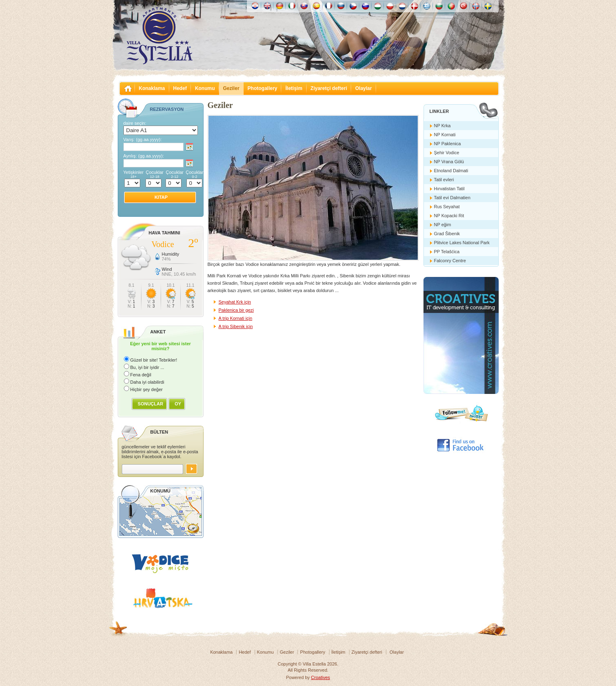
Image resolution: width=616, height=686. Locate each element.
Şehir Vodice (447, 153)
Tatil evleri (444, 180)
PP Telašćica (447, 252)
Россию (341, 6)
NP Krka (442, 126)
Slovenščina (365, 6)
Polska (390, 6)
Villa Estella (159, 36)
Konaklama (152, 88)
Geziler (231, 88)
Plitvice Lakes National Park (462, 243)
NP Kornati (445, 135)
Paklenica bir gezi (236, 310)
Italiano (292, 6)
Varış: (143, 139)
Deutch (280, 6)
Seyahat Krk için (235, 302)
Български (439, 6)
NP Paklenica (448, 144)
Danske (414, 6)
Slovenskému (304, 6)
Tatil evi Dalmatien (452, 198)
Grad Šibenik (447, 234)
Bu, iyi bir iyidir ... (147, 367)
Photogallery (263, 88)
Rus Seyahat (447, 207)
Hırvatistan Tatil (449, 189)
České (353, 6)
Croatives (320, 677)
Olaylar (364, 88)
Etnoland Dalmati (451, 171)
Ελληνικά (427, 6)
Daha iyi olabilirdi (147, 382)
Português (451, 6)
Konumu (205, 88)
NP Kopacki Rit (449, 216)
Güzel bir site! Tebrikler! (154, 360)
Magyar (378, 6)
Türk (464, 6)
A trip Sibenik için (236, 326)
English (267, 6)
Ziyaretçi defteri (329, 88)
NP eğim (443, 225)
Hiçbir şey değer (147, 389)
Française (329, 6)
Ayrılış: (144, 156)
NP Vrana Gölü (449, 162)
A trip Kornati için (236, 318)
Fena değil (141, 375)
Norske (476, 6)
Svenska (488, 6)
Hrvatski (255, 6)
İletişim (294, 88)
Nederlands (402, 6)
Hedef (180, 88)
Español (316, 6)
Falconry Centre (450, 261)
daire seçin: (135, 123)
